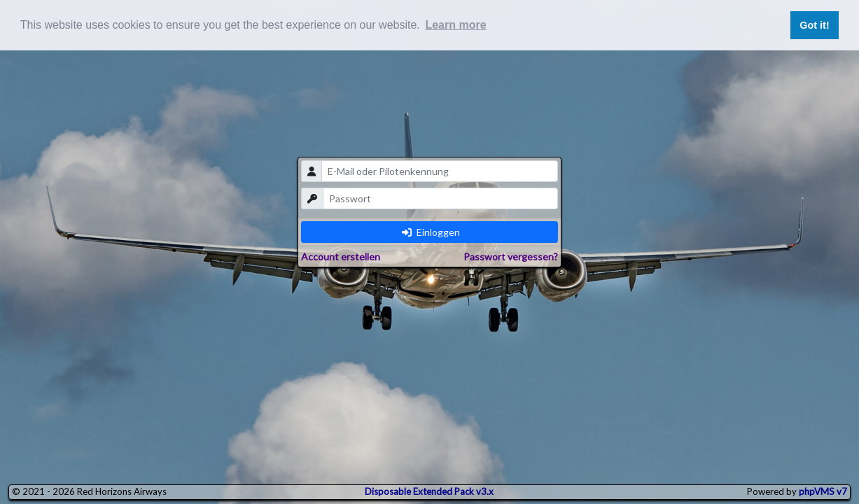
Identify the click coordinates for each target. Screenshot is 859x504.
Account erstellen (341, 257)
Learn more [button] (455, 25)
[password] (440, 198)
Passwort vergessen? (511, 257)
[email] (440, 171)
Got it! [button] (814, 25)
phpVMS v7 (823, 491)
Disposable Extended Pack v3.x (429, 491)
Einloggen (431, 232)
